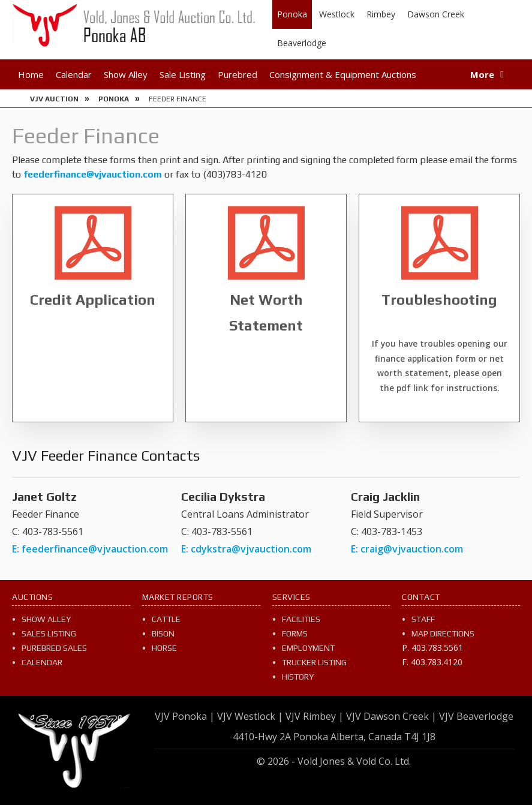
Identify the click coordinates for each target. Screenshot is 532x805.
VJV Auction (54, 99)
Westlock (337, 14)
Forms (295, 633)
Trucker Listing (314, 662)
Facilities (301, 619)
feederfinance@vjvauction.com (93, 174)
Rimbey (381, 14)
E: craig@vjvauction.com (407, 549)
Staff (423, 619)
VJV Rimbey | (315, 716)
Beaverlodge (302, 43)
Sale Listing (183, 74)
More (482, 74)
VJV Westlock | (250, 716)
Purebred (238, 74)
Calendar (74, 74)
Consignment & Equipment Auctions (343, 74)
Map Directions (443, 633)
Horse (164, 648)
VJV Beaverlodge (476, 716)
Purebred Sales (54, 648)
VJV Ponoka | (185, 716)
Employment (308, 648)
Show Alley (126, 74)
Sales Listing (49, 633)
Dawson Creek (436, 14)
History (298, 677)
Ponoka (292, 14)
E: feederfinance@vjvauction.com (90, 549)
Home (31, 74)
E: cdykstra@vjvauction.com (246, 549)
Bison (163, 633)
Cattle (166, 619)
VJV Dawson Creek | (391, 716)
